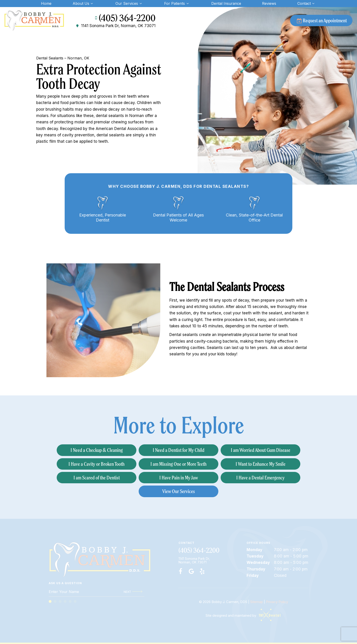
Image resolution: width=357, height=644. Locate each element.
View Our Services (179, 491)
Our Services (129, 3)
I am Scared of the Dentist (97, 477)
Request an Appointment (321, 20)
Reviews (269, 3)
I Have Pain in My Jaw (179, 477)
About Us (83, 3)
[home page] (34, 20)
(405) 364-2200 (124, 18)
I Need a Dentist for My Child (179, 450)
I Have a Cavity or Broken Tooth (97, 464)
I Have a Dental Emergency (260, 477)
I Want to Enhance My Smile (261, 464)
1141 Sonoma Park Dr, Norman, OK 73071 (115, 26)
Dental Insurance (226, 3)
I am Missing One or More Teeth (178, 464)
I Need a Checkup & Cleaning (97, 450)
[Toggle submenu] (92, 3)
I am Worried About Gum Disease (261, 450)
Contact (307, 3)
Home (46, 3)
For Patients (177, 3)
